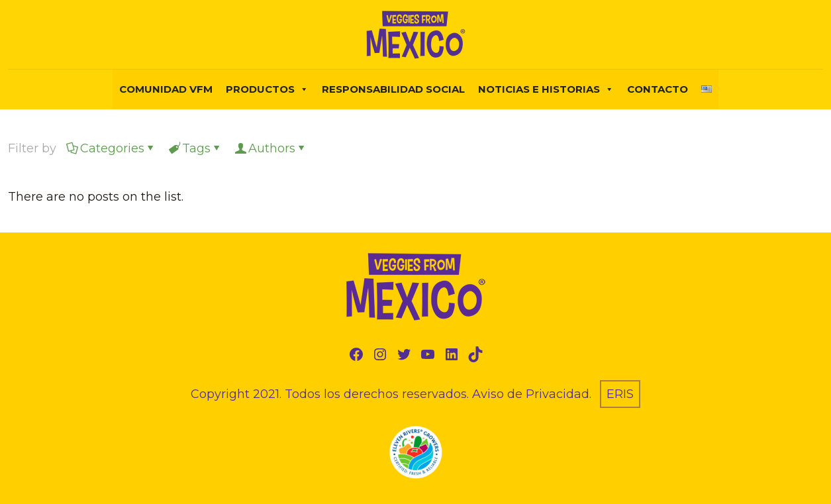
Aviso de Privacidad (531, 394)
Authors (271, 148)
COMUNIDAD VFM (166, 89)
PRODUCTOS (267, 89)
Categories (111, 148)
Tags (195, 148)
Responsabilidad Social (393, 89)
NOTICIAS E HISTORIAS (546, 89)
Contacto (658, 89)
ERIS (620, 394)
